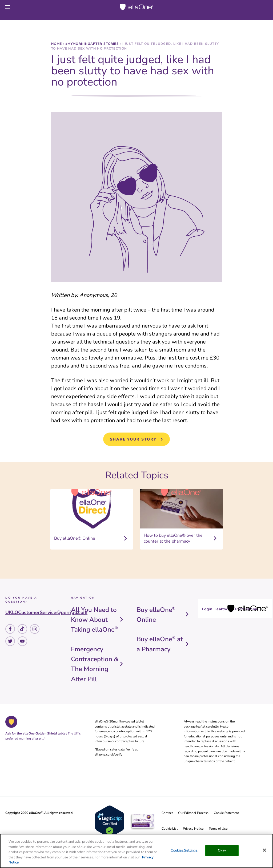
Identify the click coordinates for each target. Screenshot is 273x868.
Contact (167, 813)
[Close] (264, 850)
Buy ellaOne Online (156, 615)
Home (57, 44)
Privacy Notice (193, 829)
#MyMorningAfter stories (93, 44)
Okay (222, 850)
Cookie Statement (226, 813)
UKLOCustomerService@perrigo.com (46, 612)
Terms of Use (218, 829)
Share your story (133, 439)
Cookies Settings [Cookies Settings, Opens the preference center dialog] (184, 850)
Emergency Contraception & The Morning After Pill (95, 664)
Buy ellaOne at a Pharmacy (160, 644)
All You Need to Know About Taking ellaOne (94, 620)
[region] (136, 851)
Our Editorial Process (193, 813)
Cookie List (170, 829)
